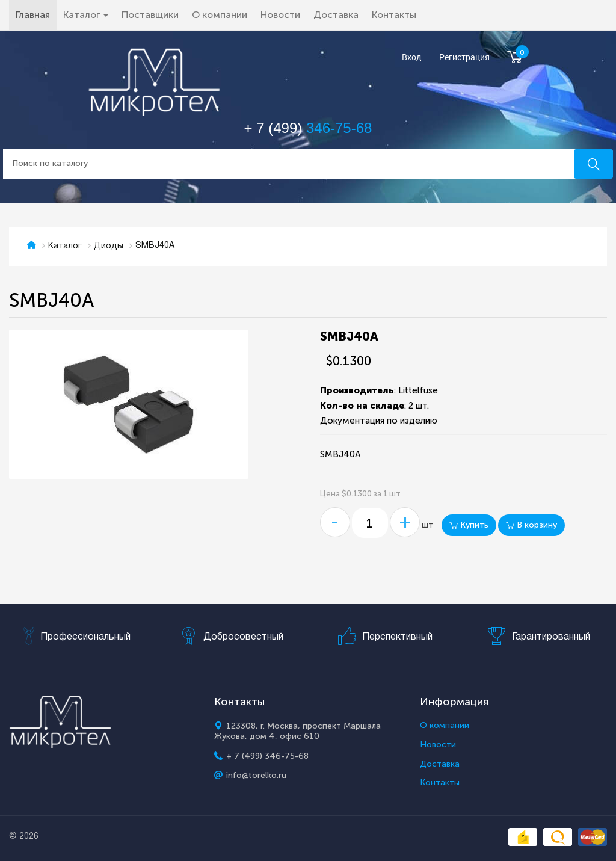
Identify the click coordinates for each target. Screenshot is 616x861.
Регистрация (464, 57)
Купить (469, 525)
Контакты (394, 15)
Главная (36, 14)
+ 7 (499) (308, 128)
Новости (280, 15)
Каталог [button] (86, 15)
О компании (220, 15)
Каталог (65, 246)
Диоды (109, 246)
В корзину (531, 525)
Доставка (336, 15)
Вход (412, 57)
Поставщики (150, 15)
